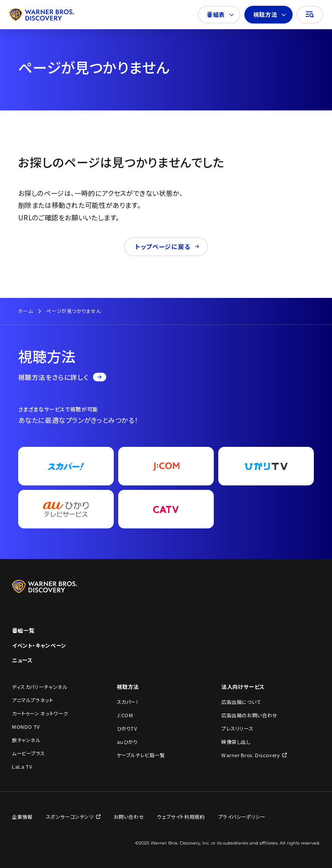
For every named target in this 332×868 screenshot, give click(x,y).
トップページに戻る (167, 246)
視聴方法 (270, 14)
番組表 (220, 14)
